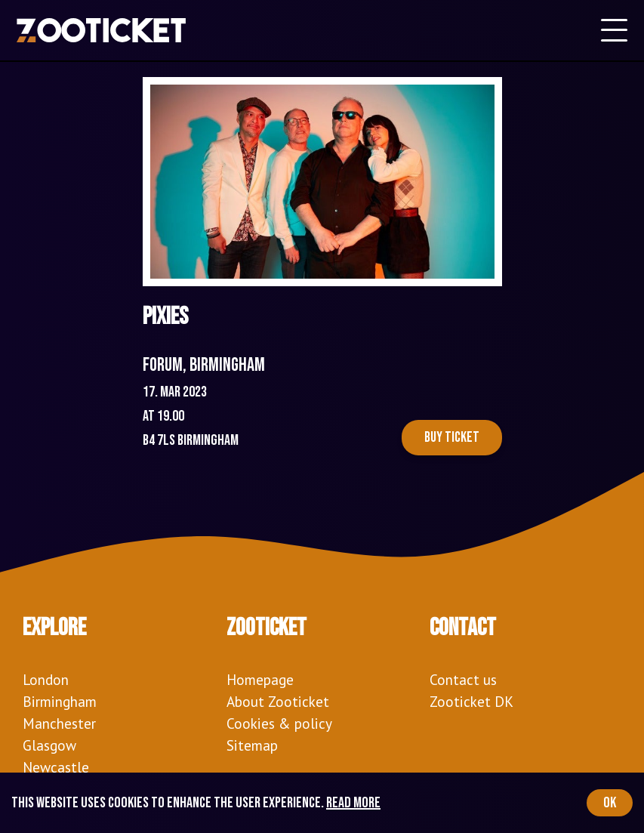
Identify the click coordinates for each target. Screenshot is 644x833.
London (46, 679)
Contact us (463, 679)
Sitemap (252, 745)
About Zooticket (278, 701)
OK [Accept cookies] (610, 803)
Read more (353, 803)
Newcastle (56, 767)
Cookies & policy (279, 723)
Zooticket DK (471, 701)
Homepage (260, 679)
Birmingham (60, 701)
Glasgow (49, 745)
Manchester (59, 723)
